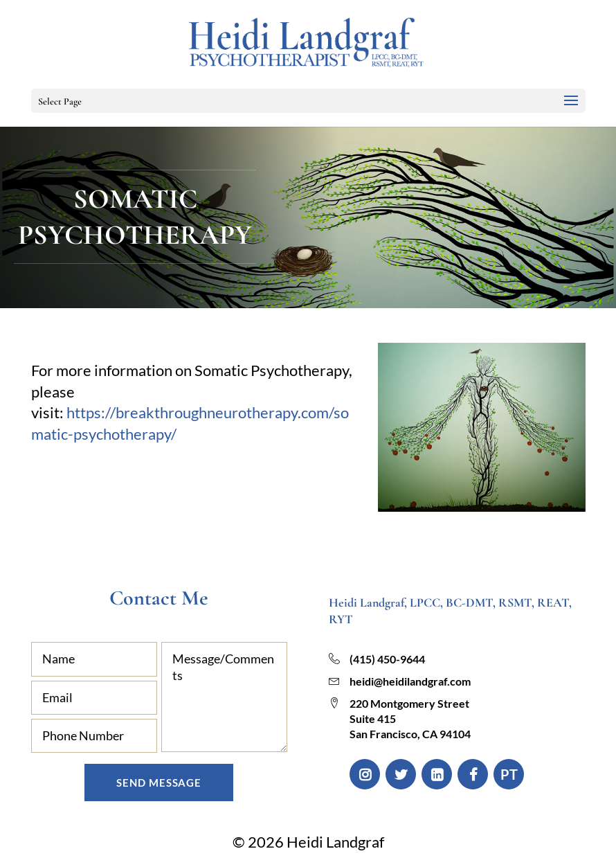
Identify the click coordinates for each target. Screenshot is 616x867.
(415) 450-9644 (387, 659)
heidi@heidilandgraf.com (410, 681)
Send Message (159, 783)
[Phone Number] (94, 736)
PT (509, 774)
